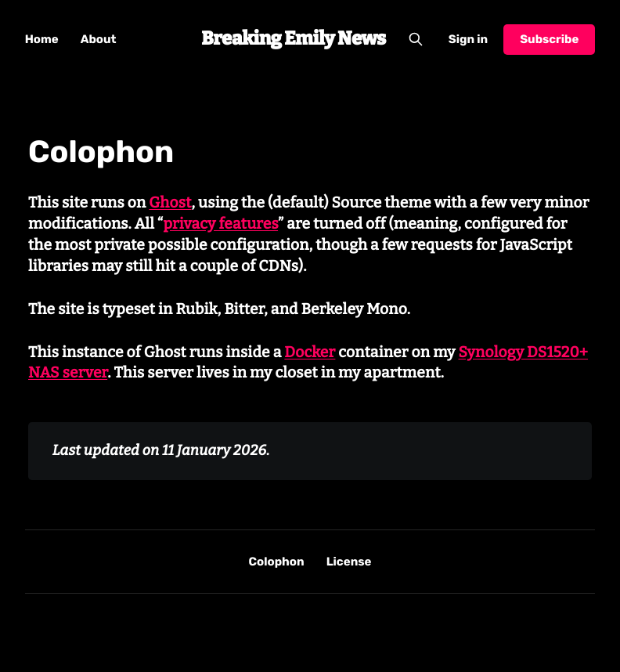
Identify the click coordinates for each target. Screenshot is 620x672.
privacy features (220, 224)
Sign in (468, 39)
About (99, 39)
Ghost (170, 203)
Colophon (277, 562)
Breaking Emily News (294, 39)
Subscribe (549, 39)
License (349, 562)
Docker (310, 353)
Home (42, 39)
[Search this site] (416, 39)
